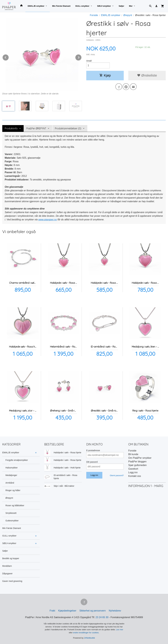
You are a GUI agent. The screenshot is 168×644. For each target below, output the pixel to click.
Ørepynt (9, 498)
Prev (9, 57)
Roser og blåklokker (15, 505)
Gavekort (133, 469)
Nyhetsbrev (115, 611)
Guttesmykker (12, 521)
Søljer (121, 6)
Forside (94, 15)
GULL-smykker (82, 6)
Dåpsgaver (7, 574)
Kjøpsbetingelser (67, 611)
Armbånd (10, 483)
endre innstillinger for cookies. (86, 633)
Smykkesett (11, 513)
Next (82, 57)
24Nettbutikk (89, 638)
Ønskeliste (147, 75)
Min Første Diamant (61, 6)
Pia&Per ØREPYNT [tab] (36, 128)
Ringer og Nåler (13, 490)
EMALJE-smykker (36, 6)
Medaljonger (11, 475)
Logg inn (133, 472)
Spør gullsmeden (137, 465)
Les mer (120, 630)
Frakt (52, 611)
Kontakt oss (135, 476)
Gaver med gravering (12, 581)
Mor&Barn (7, 566)
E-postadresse (93, 450)
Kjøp (105, 75)
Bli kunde (133, 454)
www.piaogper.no (48, 220)
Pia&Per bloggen (137, 462)
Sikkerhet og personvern (93, 611)
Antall (89, 61)
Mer (131, 6)
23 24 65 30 (102, 617)
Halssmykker (12, 468)
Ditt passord (92, 462)
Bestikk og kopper (11, 558)
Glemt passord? (117, 475)
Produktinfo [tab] (11, 128)
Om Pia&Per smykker (140, 458)
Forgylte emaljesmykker (17, 460)
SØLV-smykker (104, 6)
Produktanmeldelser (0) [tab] (68, 128)
